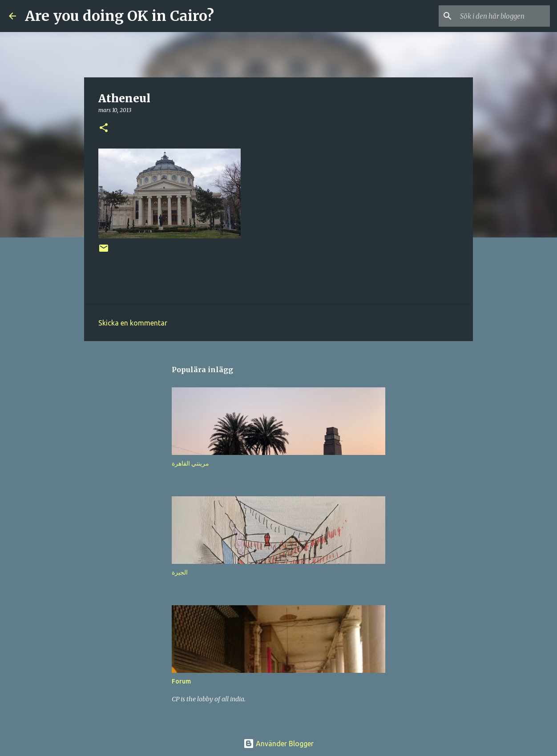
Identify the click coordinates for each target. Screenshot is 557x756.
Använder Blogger (278, 744)
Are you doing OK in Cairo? (119, 16)
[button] (104, 128)
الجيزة (180, 572)
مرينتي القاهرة (190, 463)
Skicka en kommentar (133, 323)
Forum (181, 681)
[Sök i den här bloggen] (503, 16)
